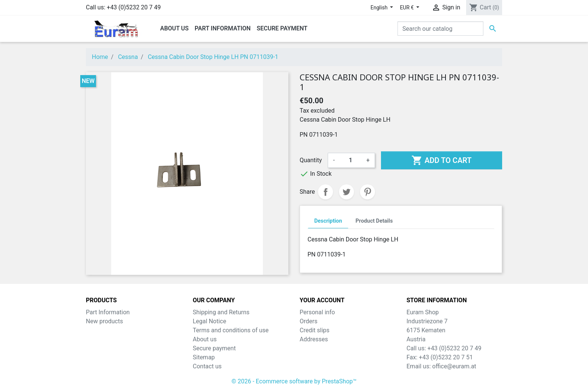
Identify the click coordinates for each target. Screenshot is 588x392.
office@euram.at (454, 366)
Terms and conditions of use (231, 330)
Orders (308, 321)
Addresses (314, 339)
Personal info (317, 312)
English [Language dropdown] (380, 8)
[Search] (440, 29)
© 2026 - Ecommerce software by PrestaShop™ (294, 381)
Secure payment (214, 348)
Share (325, 192)
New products (104, 321)
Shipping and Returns (221, 312)
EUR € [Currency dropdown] (407, 8)
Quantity (311, 160)
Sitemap (204, 357)
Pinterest (367, 192)
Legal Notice (209, 321)
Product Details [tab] (374, 221)
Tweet (346, 192)
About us (205, 339)
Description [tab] (328, 221)
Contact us (207, 366)
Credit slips (315, 330)
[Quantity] (351, 160)
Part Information (108, 312)
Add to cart (441, 160)
